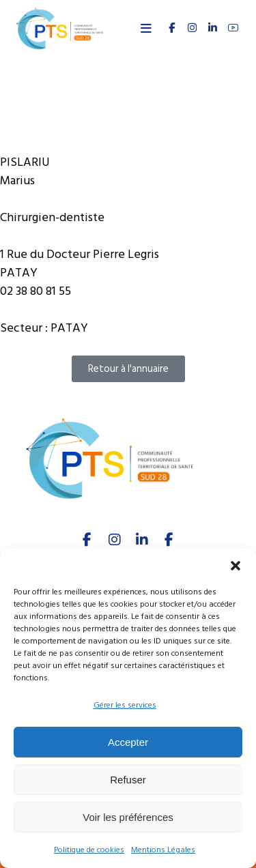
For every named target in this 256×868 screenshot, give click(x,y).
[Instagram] (115, 540)
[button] (236, 566)
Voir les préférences (128, 817)
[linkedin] (212, 28)
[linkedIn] (142, 540)
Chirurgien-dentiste (52, 217)
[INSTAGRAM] (192, 28)
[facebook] (87, 540)
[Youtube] (169, 540)
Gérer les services (125, 705)
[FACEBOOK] (171, 28)
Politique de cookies (89, 850)
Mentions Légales (163, 850)
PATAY (69, 328)
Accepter (128, 742)
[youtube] (233, 28)
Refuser (128, 780)
